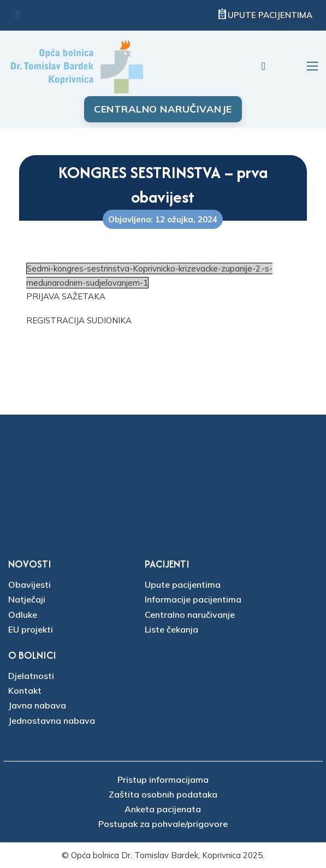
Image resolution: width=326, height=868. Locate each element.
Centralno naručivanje (163, 109)
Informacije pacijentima (193, 599)
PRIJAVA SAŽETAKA (66, 296)
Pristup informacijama (163, 780)
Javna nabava (37, 705)
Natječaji (27, 599)
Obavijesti (29, 584)
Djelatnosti (31, 676)
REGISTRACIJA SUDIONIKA (79, 320)
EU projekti (31, 629)
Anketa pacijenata (163, 809)
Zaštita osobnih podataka (163, 794)
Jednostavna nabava (52, 721)
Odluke (23, 615)
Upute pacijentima (270, 15)
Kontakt (25, 690)
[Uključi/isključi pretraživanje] (263, 66)
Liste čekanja (171, 629)
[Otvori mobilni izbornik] (312, 66)
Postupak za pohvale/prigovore (163, 824)
